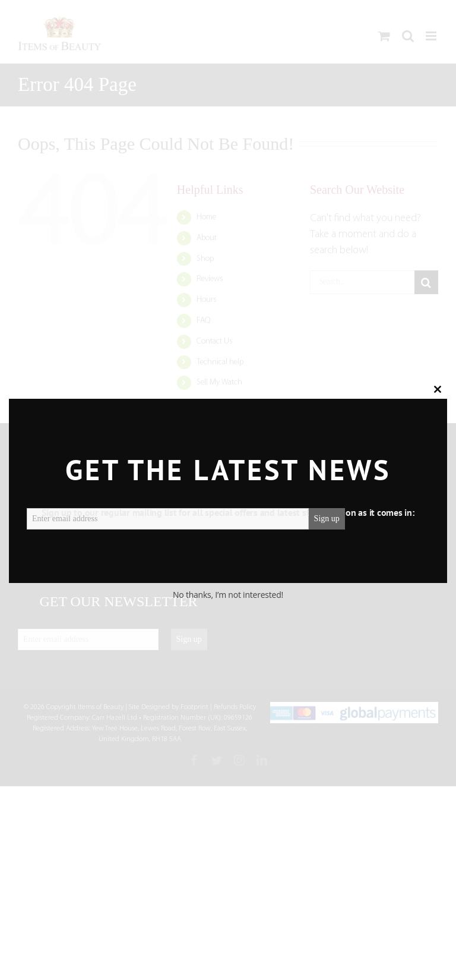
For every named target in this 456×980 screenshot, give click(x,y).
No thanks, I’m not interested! (228, 595)
